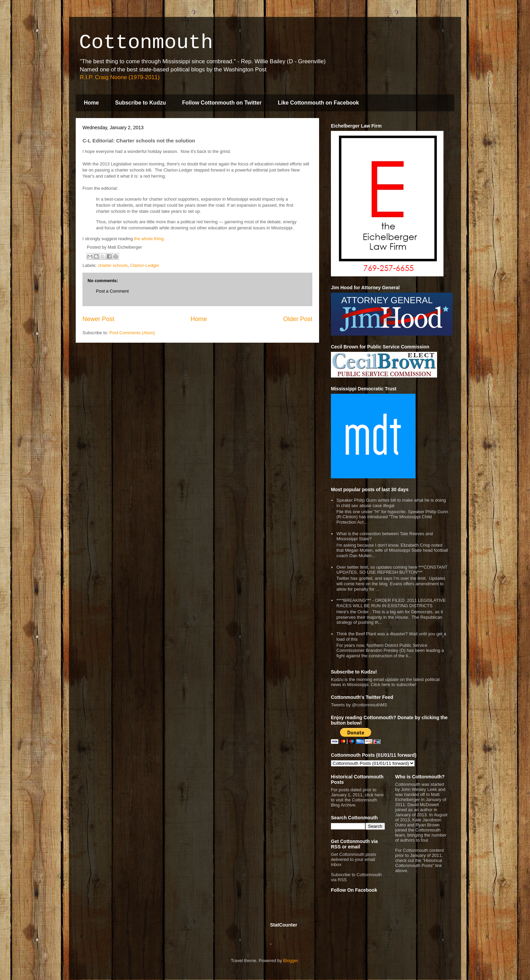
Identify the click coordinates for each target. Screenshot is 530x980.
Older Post (298, 319)
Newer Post (98, 319)
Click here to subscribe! (394, 685)
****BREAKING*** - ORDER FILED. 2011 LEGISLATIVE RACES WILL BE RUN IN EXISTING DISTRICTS (391, 603)
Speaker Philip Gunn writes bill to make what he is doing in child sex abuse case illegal (391, 503)
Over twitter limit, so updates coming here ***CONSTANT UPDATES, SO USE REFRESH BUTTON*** (392, 570)
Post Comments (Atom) (132, 333)
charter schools (113, 265)
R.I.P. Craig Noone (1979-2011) (120, 77)
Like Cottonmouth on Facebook (318, 103)
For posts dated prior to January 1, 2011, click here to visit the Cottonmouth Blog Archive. (357, 797)
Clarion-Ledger (145, 265)
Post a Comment (112, 291)
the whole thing (149, 239)
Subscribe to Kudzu (140, 103)
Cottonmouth (146, 43)
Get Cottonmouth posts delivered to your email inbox (354, 859)
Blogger (291, 961)
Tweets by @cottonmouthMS (359, 705)
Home (91, 103)
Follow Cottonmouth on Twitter (222, 103)
